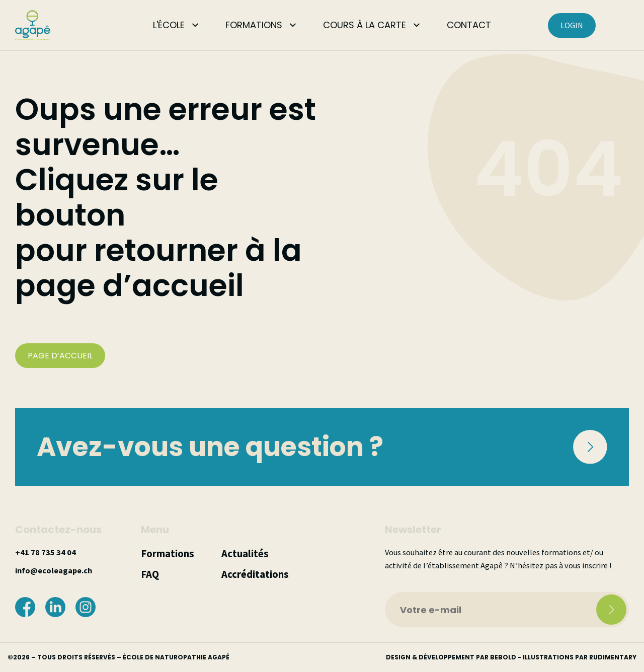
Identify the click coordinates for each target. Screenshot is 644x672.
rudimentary (613, 657)
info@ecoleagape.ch (54, 570)
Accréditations (255, 574)
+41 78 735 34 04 (46, 552)
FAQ (150, 574)
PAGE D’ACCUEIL (60, 356)
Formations (168, 554)
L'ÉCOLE (169, 25)
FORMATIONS (254, 25)
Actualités (245, 554)
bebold (503, 657)
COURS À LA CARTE (365, 25)
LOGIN (572, 25)
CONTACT (469, 25)
